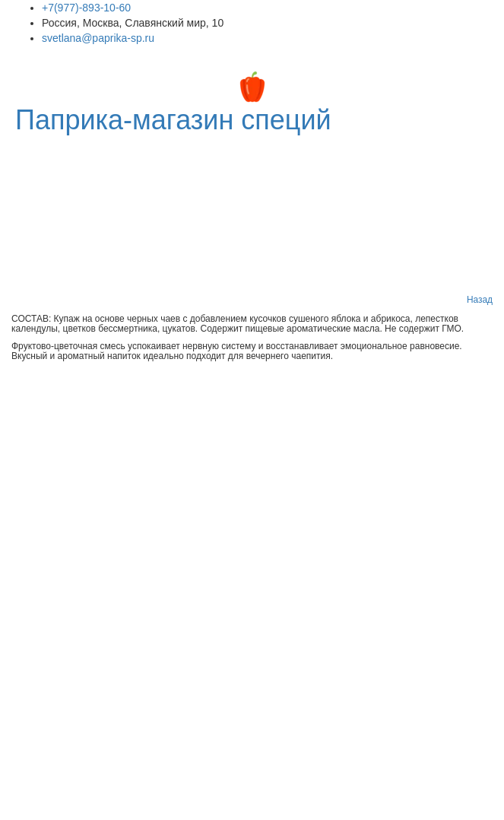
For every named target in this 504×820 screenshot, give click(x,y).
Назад (480, 300)
